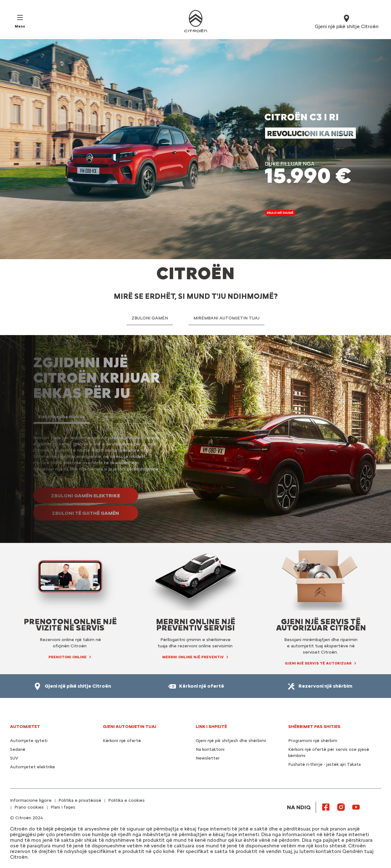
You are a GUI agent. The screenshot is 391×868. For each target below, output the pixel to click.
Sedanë (18, 749)
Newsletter (208, 758)
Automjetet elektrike (33, 767)
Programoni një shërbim (313, 741)
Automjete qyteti (29, 741)
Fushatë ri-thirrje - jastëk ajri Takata (324, 764)
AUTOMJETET (25, 727)
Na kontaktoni (210, 749)
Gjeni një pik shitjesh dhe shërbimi (231, 741)
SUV (14, 758)
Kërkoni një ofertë (122, 741)
